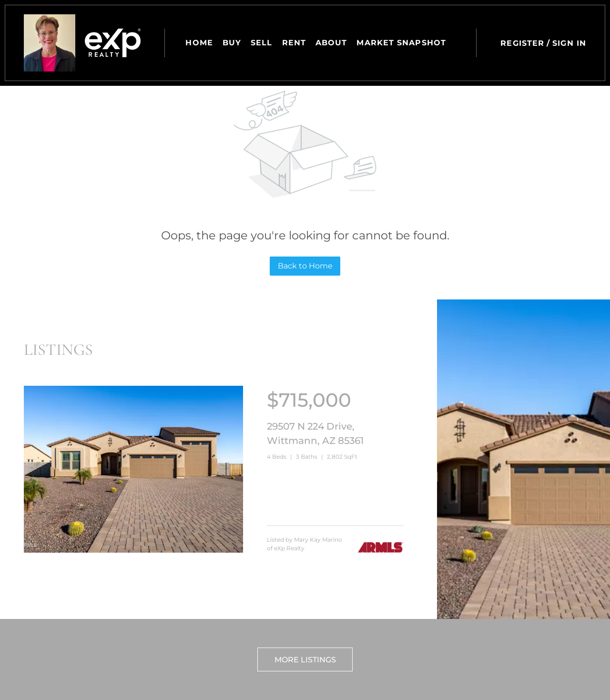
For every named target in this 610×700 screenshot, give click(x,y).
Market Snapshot (401, 43)
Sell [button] (261, 43)
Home (199, 43)
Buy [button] (232, 43)
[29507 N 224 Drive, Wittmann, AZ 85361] (133, 550)
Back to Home (305, 266)
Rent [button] (294, 43)
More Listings (305, 660)
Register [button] (522, 43)
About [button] (331, 43)
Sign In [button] (569, 43)
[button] (50, 43)
